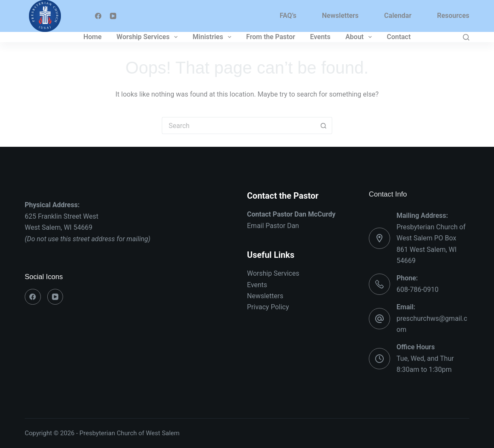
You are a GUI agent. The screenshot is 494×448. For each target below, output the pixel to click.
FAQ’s (288, 16)
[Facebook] (98, 16)
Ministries (214, 37)
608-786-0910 (418, 290)
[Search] (466, 37)
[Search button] (324, 126)
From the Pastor (271, 37)
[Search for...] (238, 126)
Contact (399, 37)
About (360, 37)
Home (93, 37)
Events (320, 37)
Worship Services (149, 37)
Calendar (398, 16)
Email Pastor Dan (273, 226)
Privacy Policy (268, 307)
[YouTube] (113, 16)
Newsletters (340, 16)
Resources (453, 16)
